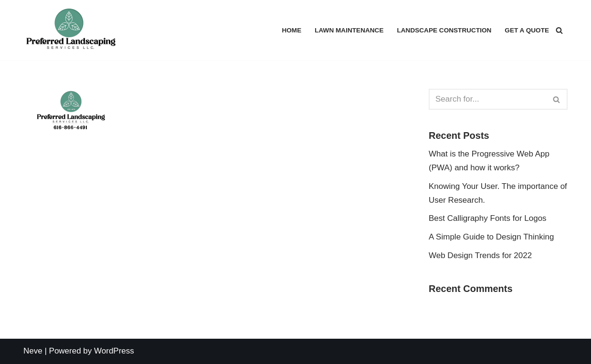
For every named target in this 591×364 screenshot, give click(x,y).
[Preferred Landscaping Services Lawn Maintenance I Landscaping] (71, 30)
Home (291, 30)
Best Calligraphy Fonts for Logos (488, 218)
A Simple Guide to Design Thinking (491, 237)
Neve (33, 351)
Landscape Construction (444, 30)
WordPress (114, 351)
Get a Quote (527, 30)
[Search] (559, 30)
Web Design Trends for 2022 (480, 255)
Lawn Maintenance (349, 30)
